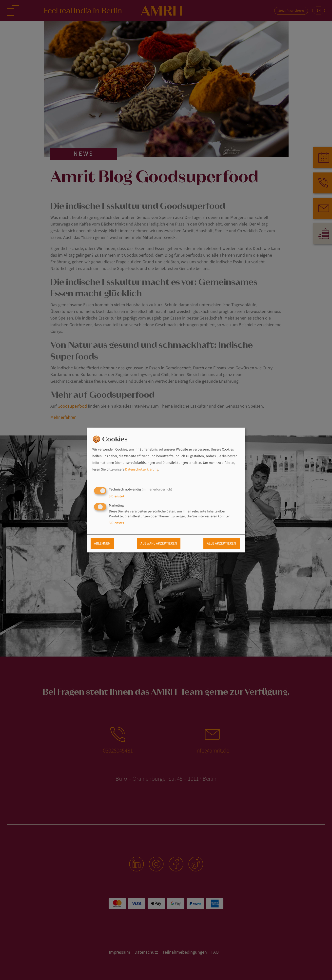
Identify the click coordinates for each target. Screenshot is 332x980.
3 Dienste (117, 496)
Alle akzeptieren (221, 544)
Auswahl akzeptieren (159, 544)
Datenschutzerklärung (142, 469)
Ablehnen (102, 544)
